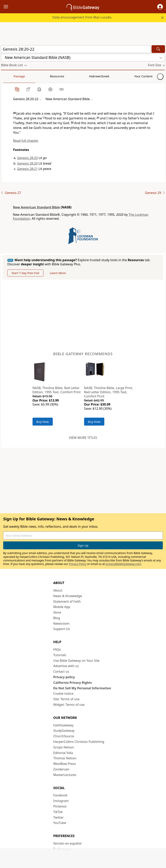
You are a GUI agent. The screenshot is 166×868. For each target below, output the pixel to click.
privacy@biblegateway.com (123, 564)
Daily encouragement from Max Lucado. (82, 17)
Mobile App (62, 607)
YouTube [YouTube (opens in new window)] (60, 823)
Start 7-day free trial (25, 273)
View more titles (83, 438)
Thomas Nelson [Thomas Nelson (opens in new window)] (65, 758)
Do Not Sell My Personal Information (82, 688)
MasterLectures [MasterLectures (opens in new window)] (65, 775)
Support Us (62, 629)
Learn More (58, 273)
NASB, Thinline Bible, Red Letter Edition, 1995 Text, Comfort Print (57, 390)
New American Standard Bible (36, 207)
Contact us (61, 671)
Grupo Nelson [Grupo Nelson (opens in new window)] (64, 747)
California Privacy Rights (73, 683)
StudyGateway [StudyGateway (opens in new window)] (64, 731)
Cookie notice (63, 693)
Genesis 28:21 (27, 169)
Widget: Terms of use (69, 705)
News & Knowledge (68, 596)
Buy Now (43, 422)
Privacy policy (64, 677)
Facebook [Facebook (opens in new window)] (60, 795)
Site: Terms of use (66, 699)
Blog (57, 618)
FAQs (57, 649)
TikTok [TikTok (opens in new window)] (58, 812)
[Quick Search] (76, 49)
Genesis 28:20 (27, 158)
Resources (29, 76)
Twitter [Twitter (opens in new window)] (59, 817)
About (58, 590)
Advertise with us (66, 666)
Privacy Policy (78, 564)
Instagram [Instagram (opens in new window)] (61, 801)
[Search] (158, 49)
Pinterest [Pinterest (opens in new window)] (60, 806)
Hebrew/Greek (53, 76)
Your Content (78, 76)
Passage (10, 76)
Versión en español (68, 843)
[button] (160, 7)
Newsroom (61, 623)
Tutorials (60, 655)
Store (57, 612)
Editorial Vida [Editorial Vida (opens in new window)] (63, 753)
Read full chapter (26, 141)
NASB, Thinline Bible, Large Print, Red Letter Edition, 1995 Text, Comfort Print (109, 392)
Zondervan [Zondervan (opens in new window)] (61, 769)
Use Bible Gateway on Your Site (76, 661)
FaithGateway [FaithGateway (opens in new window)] (63, 725)
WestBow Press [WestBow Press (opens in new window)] (65, 764)
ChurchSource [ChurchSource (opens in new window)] (64, 736)
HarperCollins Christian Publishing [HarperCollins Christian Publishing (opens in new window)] (79, 742)
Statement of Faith (67, 601)
